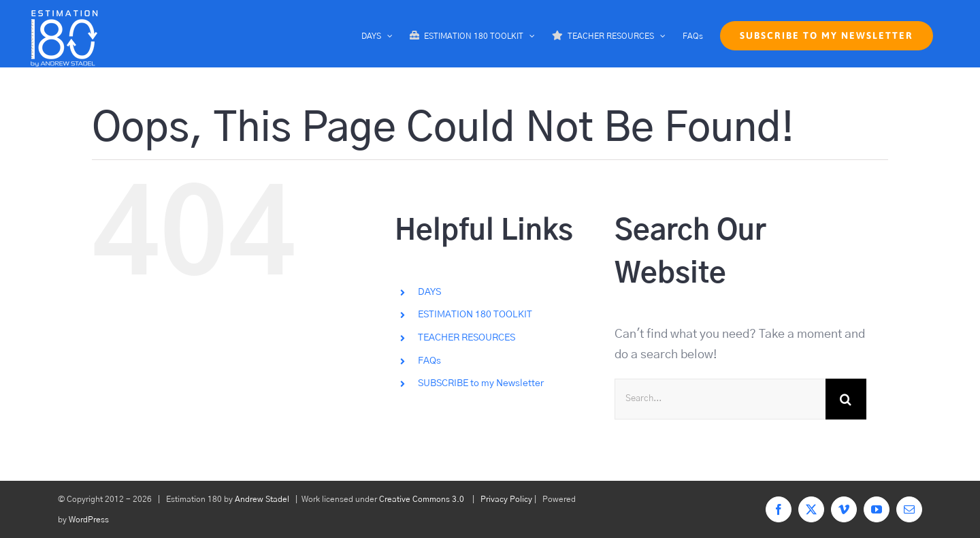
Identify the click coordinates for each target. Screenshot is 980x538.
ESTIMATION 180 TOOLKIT (475, 315)
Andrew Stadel (262, 499)
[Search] (846, 399)
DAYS (429, 292)
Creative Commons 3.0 (422, 499)
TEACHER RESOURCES (467, 338)
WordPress (89, 520)
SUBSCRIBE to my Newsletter (481, 383)
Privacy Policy (506, 499)
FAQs (429, 361)
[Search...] (720, 399)
